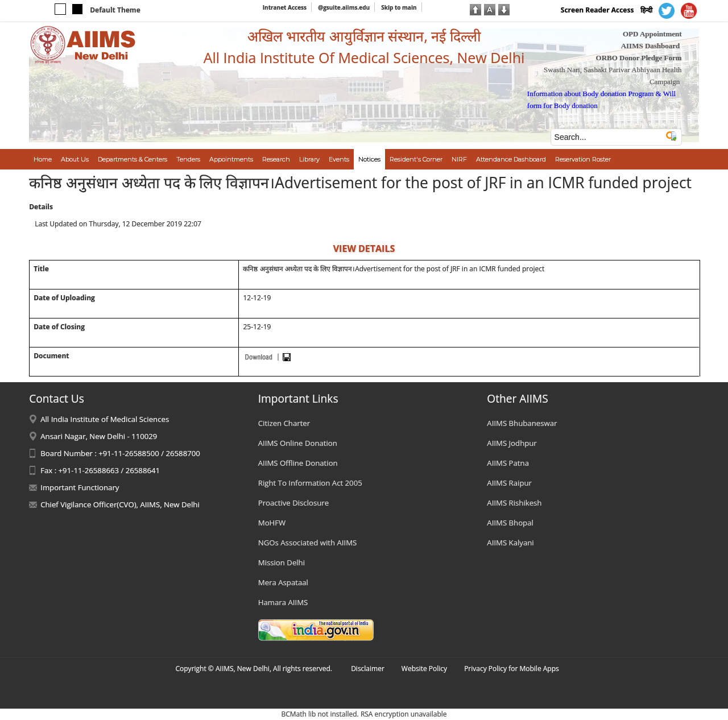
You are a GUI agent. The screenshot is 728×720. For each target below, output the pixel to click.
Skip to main (399, 7)
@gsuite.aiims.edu (344, 7)
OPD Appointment (652, 34)
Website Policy (424, 669)
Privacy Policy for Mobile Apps (512, 669)
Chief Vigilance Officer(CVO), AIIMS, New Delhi (120, 504)
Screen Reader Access (597, 10)
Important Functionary (80, 487)
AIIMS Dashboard (651, 46)
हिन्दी (646, 10)
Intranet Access (285, 7)
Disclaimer (368, 669)
